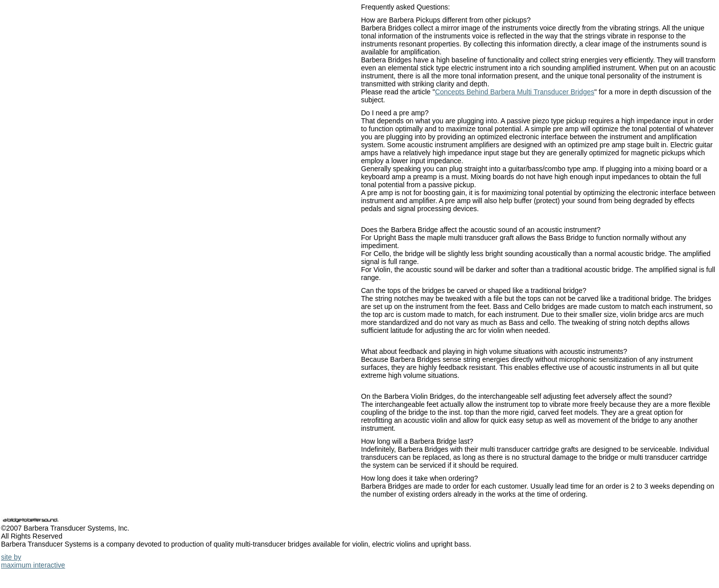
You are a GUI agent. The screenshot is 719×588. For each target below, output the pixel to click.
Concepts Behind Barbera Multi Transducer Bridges (515, 92)
